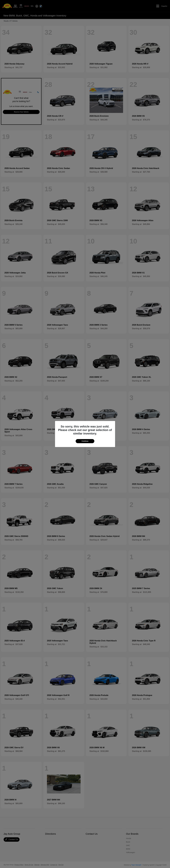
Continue (85, 441)
